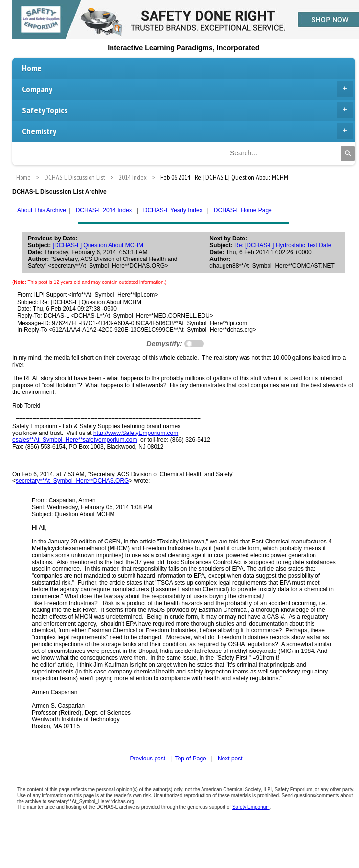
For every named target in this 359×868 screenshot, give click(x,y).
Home (32, 68)
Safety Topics (188, 110)
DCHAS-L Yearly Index (173, 210)
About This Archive (42, 210)
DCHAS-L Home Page (243, 210)
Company (188, 89)
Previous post (147, 759)
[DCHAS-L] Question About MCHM (98, 245)
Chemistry (188, 131)
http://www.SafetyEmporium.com (136, 433)
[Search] (348, 153)
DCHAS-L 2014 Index (104, 210)
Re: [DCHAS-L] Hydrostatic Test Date (283, 245)
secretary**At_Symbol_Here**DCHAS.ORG (72, 481)
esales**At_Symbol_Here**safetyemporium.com (75, 440)
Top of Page (191, 759)
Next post (230, 759)
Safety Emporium (251, 807)
